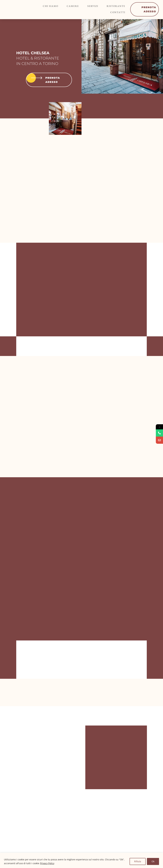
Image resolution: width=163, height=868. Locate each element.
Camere (72, 6)
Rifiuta (138, 861)
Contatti (112, 12)
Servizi (90, 6)
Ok (153, 861)
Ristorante (110, 6)
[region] (81, 860)
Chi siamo (52, 6)
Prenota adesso (42, 80)
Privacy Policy (47, 863)
